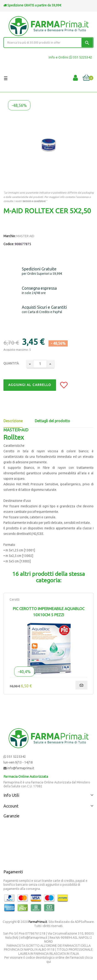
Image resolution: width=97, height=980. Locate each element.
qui (49, 962)
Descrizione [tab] (13, 421)
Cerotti (15, 600)
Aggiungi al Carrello (30, 385)
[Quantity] (40, 364)
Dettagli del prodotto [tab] (52, 421)
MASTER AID (25, 236)
